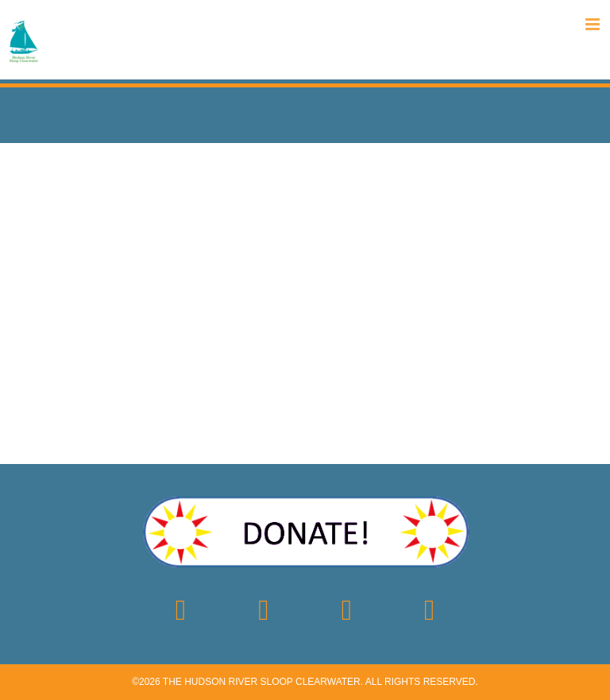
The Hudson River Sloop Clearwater (262, 682)
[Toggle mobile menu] (594, 24)
